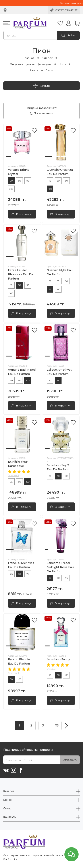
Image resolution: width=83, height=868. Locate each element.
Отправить (70, 760)
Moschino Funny (58, 659)
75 (50, 289)
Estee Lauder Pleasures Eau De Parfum (21, 274)
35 (58, 281)
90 (28, 181)
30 (11, 181)
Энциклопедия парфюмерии (31, 64)
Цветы (34, 70)
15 (50, 181)
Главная (29, 58)
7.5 (11, 482)
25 (11, 574)
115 (57, 725)
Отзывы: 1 (13, 475)
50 (20, 181)
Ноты (62, 64)
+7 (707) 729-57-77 (66, 10)
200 (11, 189)
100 (50, 189)
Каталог (47, 58)
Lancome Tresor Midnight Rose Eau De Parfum (60, 567)
